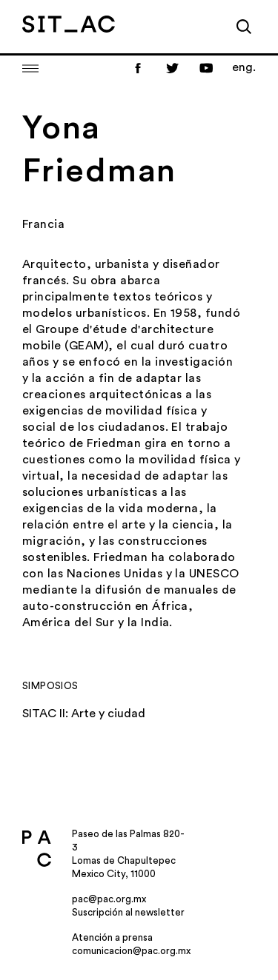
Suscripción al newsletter (128, 912)
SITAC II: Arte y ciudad (84, 714)
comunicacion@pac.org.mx (131, 951)
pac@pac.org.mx (109, 899)
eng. (244, 67)
